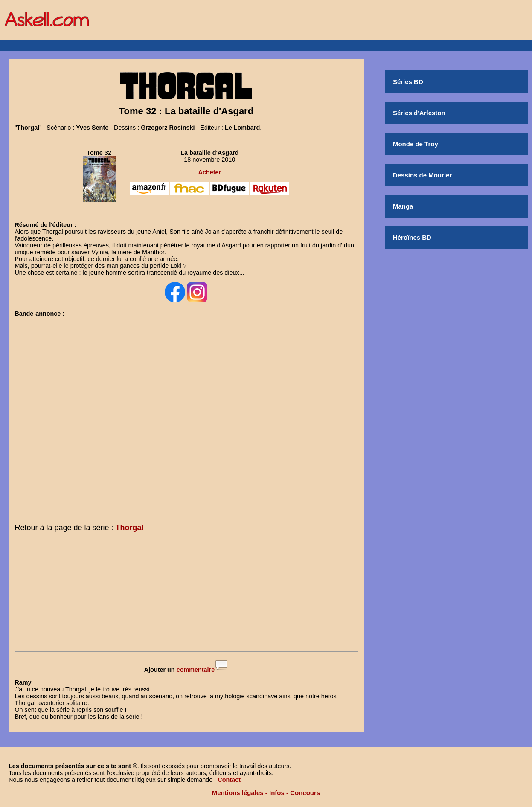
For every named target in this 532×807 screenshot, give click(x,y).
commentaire (196, 670)
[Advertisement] (186, 593)
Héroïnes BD (412, 237)
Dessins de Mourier (422, 175)
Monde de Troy (416, 144)
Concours (305, 793)
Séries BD (408, 82)
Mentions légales (238, 793)
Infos (277, 793)
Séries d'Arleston (419, 113)
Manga (403, 206)
